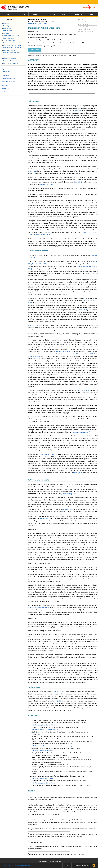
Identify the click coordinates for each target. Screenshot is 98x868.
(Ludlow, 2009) (68, 509)
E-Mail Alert (7, 865)
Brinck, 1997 (78, 111)
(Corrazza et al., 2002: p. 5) (82, 432)
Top (3, 69)
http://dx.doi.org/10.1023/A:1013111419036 (45, 730)
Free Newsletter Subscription (12, 43)
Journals (21, 14)
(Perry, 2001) (32, 171)
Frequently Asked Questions (11, 53)
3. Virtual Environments (39, 480)
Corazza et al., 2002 (83, 390)
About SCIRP (45, 861)
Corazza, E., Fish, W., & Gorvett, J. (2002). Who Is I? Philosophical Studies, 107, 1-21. (58, 727)
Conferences (50, 14)
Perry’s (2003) (78, 473)
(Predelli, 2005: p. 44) (64, 352)
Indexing (5, 23)
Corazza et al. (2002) (59, 692)
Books (36, 14)
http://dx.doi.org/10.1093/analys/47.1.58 (44, 725)
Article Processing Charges (11, 36)
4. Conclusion (34, 687)
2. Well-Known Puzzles (38, 251)
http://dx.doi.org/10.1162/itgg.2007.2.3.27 (45, 751)
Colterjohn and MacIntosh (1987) (38, 608)
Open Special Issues (9, 58)
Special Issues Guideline (10, 63)
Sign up (66, 865)
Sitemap (52, 861)
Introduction (6, 75)
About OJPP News (8, 50)
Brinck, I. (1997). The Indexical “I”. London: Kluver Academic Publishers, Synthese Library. (59, 720)
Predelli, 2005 (83, 310)
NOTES (31, 791)
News (64, 14)
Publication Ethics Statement (11, 48)
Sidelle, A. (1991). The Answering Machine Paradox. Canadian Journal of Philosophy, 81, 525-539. (62, 785)
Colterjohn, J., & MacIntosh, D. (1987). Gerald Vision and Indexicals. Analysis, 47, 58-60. (59, 723)
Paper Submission (8, 38)
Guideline (6, 33)
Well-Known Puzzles (8, 78)
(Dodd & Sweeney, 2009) (47, 454)
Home (7, 14)
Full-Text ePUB (83, 27)
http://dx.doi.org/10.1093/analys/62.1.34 (44, 783)
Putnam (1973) (57, 701)
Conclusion (5, 85)
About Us (78, 14)
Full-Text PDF (83, 22)
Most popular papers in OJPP (12, 45)
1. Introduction (35, 101)
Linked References (84, 29)
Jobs (92, 14)
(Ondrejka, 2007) (44, 519)
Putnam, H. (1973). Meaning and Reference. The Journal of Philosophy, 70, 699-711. (58, 776)
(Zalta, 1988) (78, 182)
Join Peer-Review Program (22, 865)
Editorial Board (7, 31)
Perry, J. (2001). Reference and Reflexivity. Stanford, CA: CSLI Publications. (55, 757)
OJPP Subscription (9, 40)
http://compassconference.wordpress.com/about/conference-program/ (53, 746)
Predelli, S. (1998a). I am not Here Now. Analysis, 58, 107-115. (51, 764)
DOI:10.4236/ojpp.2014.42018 (37, 24)
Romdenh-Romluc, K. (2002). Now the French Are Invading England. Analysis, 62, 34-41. (59, 781)
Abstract (81, 19)
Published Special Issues (10, 61)
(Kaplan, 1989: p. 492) (47, 184)
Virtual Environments (9, 82)
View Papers (7, 26)
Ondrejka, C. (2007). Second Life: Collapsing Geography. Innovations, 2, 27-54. (56, 748)
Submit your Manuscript (81, 865)
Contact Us (58, 861)
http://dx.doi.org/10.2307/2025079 (42, 778)
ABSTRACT (33, 60)
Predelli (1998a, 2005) (35, 325)
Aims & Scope (7, 28)
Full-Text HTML (83, 24)
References (33, 715)
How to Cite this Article (85, 31)
